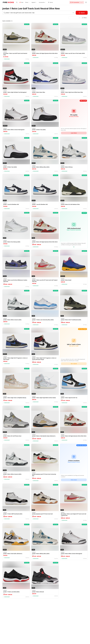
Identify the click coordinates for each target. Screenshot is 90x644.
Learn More (74, 133)
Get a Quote (74, 364)
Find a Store (74, 480)
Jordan (5, 52)
